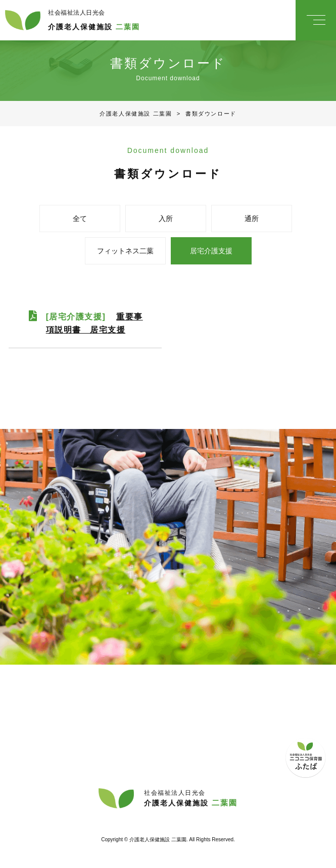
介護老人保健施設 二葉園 (136, 114)
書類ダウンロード (204, 114)
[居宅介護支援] (94, 323)
